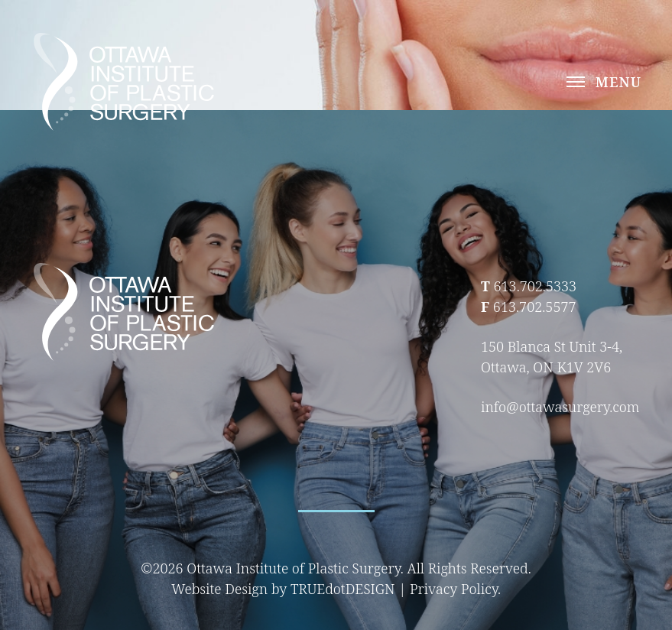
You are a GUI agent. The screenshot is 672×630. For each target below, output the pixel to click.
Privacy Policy (454, 589)
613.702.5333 (535, 286)
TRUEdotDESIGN (343, 589)
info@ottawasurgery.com (560, 407)
